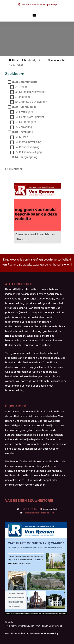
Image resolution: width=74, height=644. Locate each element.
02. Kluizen (21, 137)
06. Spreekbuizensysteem (30, 92)
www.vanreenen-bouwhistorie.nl (52, 265)
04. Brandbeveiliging (27, 147)
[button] (34, 15)
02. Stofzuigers (24, 112)
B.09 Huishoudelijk (24, 107)
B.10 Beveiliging (23, 132)
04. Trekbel (21, 87)
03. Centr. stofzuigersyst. (30, 117)
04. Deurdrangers (25, 122)
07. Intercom (22, 97)
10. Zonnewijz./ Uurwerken (31, 102)
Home (14, 60)
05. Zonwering (23, 127)
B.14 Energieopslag (25, 157)
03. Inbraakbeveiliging (28, 142)
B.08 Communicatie (53, 60)
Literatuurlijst (30, 60)
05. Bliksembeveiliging (28, 152)
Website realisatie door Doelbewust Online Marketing (32, 633)
